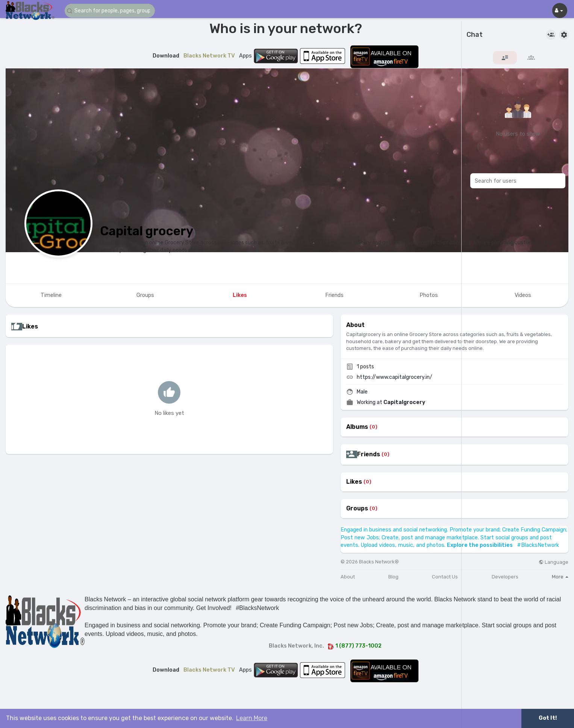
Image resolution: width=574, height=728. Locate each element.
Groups (357, 509)
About (348, 577)
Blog (393, 577)
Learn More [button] (252, 718)
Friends (369, 454)
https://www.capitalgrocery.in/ (395, 377)
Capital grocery (147, 231)
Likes (354, 482)
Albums (357, 427)
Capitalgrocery (404, 402)
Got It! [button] (548, 718)
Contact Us (445, 577)
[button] (110, 11)
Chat (475, 35)
